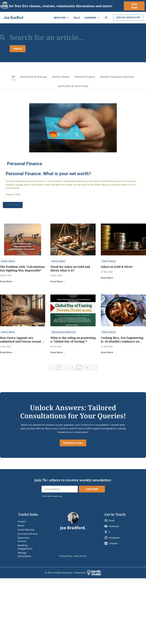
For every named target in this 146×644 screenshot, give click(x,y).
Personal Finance (85, 77)
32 (87, 367)
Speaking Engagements (25, 547)
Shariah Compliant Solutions (117, 77)
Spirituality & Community (73, 86)
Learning (92, 18)
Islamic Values (61, 77)
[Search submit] (18, 49)
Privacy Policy (66, 556)
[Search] (106, 18)
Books (21, 526)
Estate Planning (26, 530)
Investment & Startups (34, 77)
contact (22, 521)
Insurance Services (28, 534)
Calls (76, 18)
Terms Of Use (80, 556)
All (13, 77)
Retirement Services (24, 539)
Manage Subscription (24, 554)
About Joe (61, 18)
